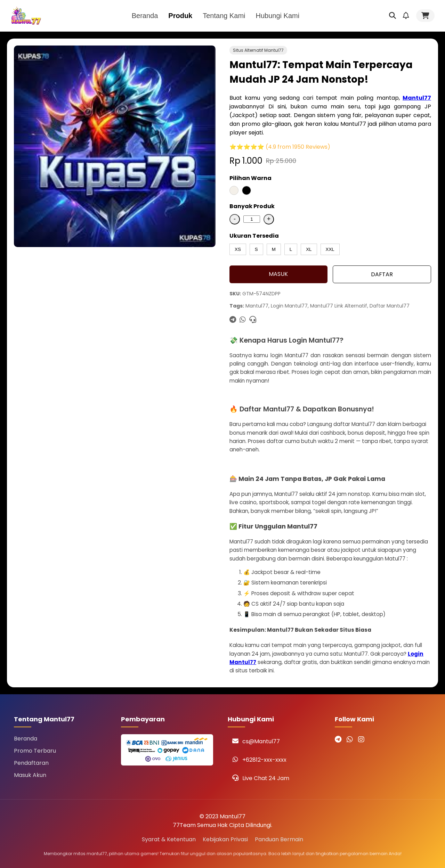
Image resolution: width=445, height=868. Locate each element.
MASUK (278, 274)
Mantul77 (417, 98)
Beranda (145, 16)
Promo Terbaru (35, 751)
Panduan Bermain (279, 839)
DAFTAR (382, 274)
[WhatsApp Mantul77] (350, 739)
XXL (330, 249)
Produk (180, 16)
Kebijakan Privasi (225, 839)
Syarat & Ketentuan (169, 839)
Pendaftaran (31, 763)
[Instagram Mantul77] (361, 739)
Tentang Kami (224, 16)
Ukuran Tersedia (254, 236)
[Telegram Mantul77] (338, 739)
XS (238, 249)
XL (309, 249)
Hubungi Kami (278, 16)
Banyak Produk (252, 206)
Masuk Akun (30, 775)
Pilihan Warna (250, 178)
